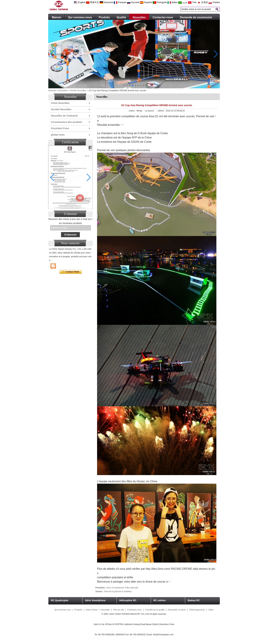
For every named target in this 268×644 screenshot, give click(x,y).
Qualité (121, 17)
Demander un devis (177, 610)
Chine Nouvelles (60, 103)
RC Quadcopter (60, 600)
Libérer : (162, 111)
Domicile (52, 91)
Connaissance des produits (67, 122)
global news (58, 135)
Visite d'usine (91, 610)
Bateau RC (194, 600)
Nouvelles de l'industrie (64, 116)
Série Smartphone (95, 600)
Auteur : (133, 111)
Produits (104, 17)
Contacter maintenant (71, 272)
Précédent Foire (60, 128)
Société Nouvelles (78, 91)
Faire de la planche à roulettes (118, 591)
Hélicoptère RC (128, 600)
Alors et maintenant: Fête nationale (122, 588)
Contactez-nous (163, 17)
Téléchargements (197, 610)
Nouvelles (139, 17)
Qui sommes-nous (80, 17)
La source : (150, 111)
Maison (56, 17)
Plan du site (119, 610)
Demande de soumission (196, 17)
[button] (124, 85)
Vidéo (211, 610)
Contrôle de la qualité (155, 610)
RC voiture (160, 600)
